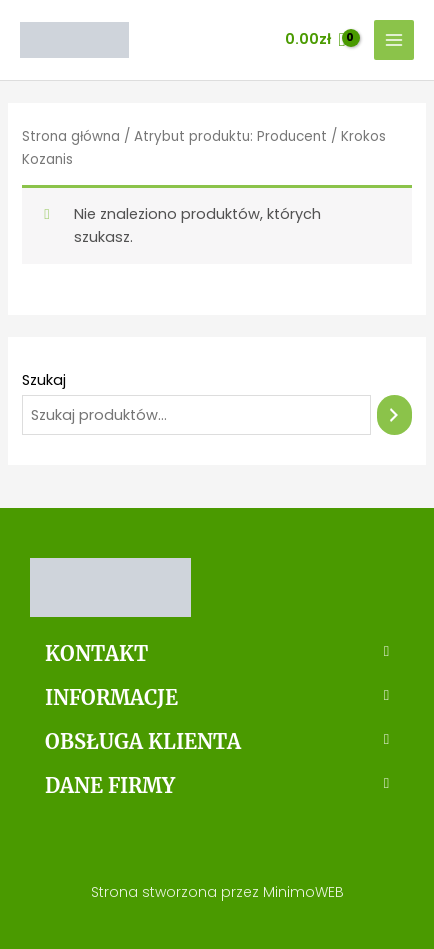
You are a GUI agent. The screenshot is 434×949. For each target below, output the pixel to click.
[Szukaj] (394, 415)
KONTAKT (96, 653)
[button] (217, 654)
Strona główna (71, 136)
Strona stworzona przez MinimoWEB (217, 892)
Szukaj (44, 380)
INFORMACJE (111, 697)
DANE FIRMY (110, 785)
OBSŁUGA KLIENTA (143, 741)
